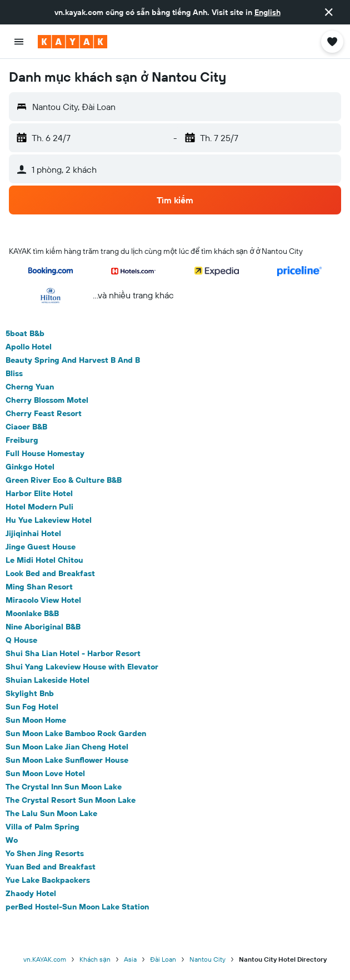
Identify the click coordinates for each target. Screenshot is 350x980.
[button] (329, 12)
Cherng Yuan (30, 387)
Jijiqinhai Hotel (33, 533)
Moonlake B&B (32, 613)
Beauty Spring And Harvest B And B (73, 360)
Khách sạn (95, 959)
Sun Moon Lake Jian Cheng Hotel (67, 747)
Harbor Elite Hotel (39, 493)
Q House (21, 640)
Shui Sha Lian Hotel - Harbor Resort (73, 653)
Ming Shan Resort (39, 587)
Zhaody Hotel (31, 893)
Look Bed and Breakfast (50, 573)
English (267, 12)
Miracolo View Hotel (43, 600)
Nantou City (207, 959)
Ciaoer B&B (26, 427)
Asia (130, 959)
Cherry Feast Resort (44, 413)
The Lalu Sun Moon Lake (51, 813)
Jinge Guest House (41, 547)
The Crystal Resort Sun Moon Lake (71, 800)
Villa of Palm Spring (42, 827)
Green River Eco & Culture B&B (64, 480)
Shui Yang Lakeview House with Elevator (82, 667)
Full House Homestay (45, 453)
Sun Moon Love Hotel (45, 773)
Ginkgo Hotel (30, 467)
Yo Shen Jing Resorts (45, 853)
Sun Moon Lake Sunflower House (67, 760)
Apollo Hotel (29, 347)
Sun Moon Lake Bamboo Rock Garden (76, 733)
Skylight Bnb (30, 693)
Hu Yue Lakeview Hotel (49, 520)
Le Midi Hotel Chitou (44, 560)
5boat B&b (25, 333)
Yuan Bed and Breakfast (51, 867)
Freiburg (22, 440)
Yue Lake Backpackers (48, 880)
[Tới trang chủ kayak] (72, 42)
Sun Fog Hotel (32, 707)
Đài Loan (163, 959)
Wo (12, 840)
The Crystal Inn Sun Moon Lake (64, 787)
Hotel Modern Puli (39, 507)
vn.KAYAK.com (45, 959)
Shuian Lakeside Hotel (47, 680)
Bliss (14, 373)
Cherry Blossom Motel (47, 400)
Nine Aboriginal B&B (43, 627)
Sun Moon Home (36, 720)
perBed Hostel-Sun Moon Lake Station (77, 907)
